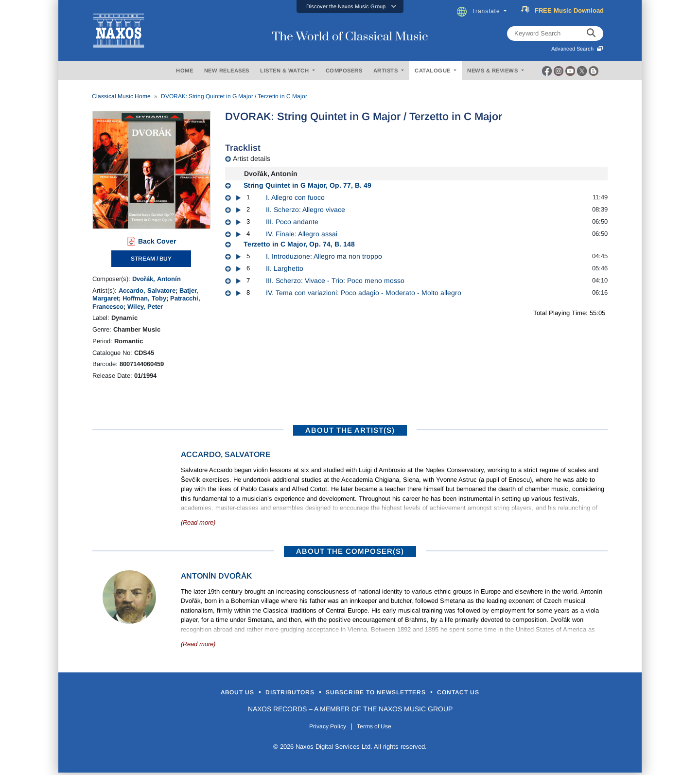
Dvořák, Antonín (157, 279)
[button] (350, 7)
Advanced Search (577, 49)
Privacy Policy (322, 728)
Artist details (252, 159)
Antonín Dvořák (216, 576)
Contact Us (500, 693)
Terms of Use (379, 728)
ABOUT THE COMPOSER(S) (350, 551)
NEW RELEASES (227, 70)
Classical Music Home (121, 96)
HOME (184, 70)
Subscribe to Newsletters (388, 693)
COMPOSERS (344, 70)
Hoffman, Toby (144, 298)
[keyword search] (591, 34)
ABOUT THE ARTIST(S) (350, 430)
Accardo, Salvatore (147, 291)
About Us (196, 693)
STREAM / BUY (151, 259)
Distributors (270, 693)
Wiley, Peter (145, 307)
